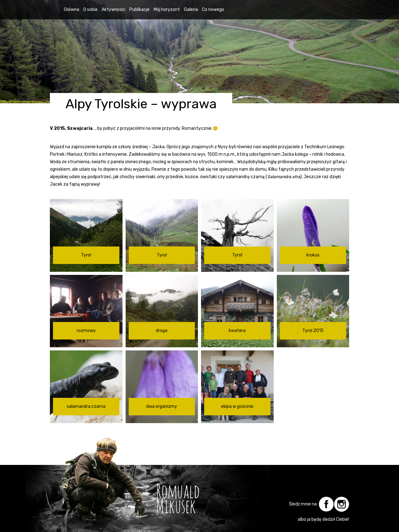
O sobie (90, 10)
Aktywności (113, 10)
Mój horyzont (167, 10)
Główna (72, 10)
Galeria (191, 10)
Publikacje (139, 10)
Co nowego (213, 10)
